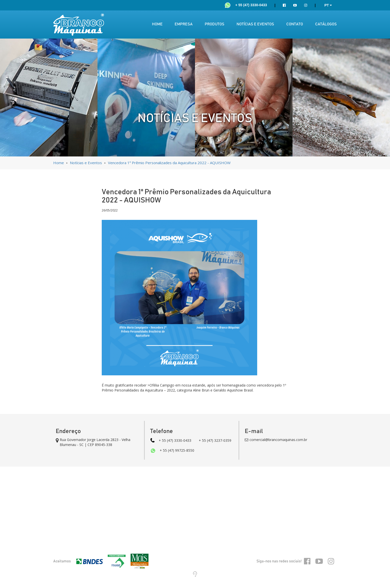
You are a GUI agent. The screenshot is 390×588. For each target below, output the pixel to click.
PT (328, 5)
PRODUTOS (215, 24)
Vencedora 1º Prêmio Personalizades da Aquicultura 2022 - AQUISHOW (169, 163)
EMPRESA (184, 24)
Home (59, 163)
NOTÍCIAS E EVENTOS (255, 24)
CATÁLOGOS (326, 24)
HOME (157, 24)
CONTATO (295, 24)
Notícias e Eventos (86, 163)
